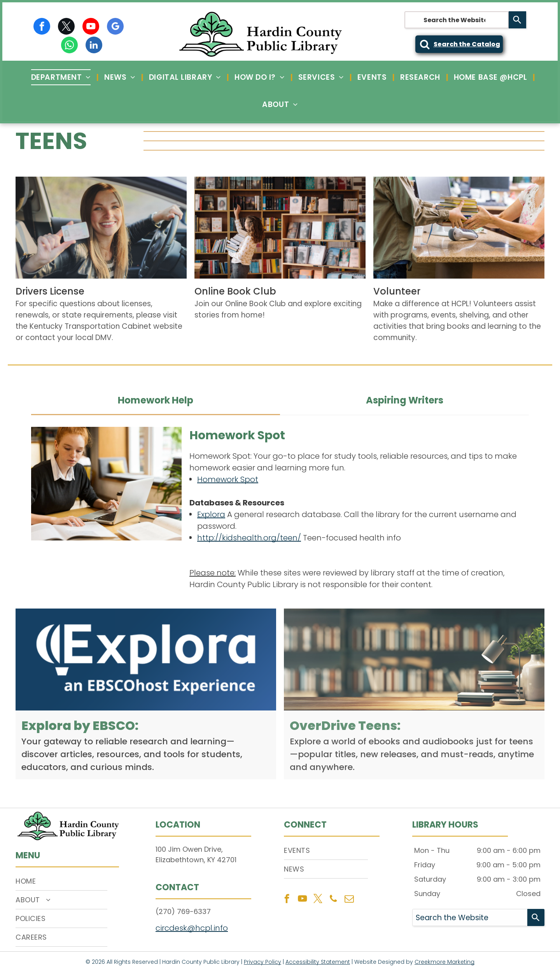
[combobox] (457, 20)
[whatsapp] (69, 46)
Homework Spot (228, 479)
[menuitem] (62, 77)
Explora (211, 514)
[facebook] (42, 27)
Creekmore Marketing (444, 962)
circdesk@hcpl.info (192, 928)
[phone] (333, 900)
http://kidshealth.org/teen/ (249, 538)
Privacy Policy (262, 962)
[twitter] (66, 27)
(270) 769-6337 (183, 911)
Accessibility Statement (318, 962)
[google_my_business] (115, 27)
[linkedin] (94, 46)
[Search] (517, 20)
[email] (349, 900)
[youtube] (91, 27)
